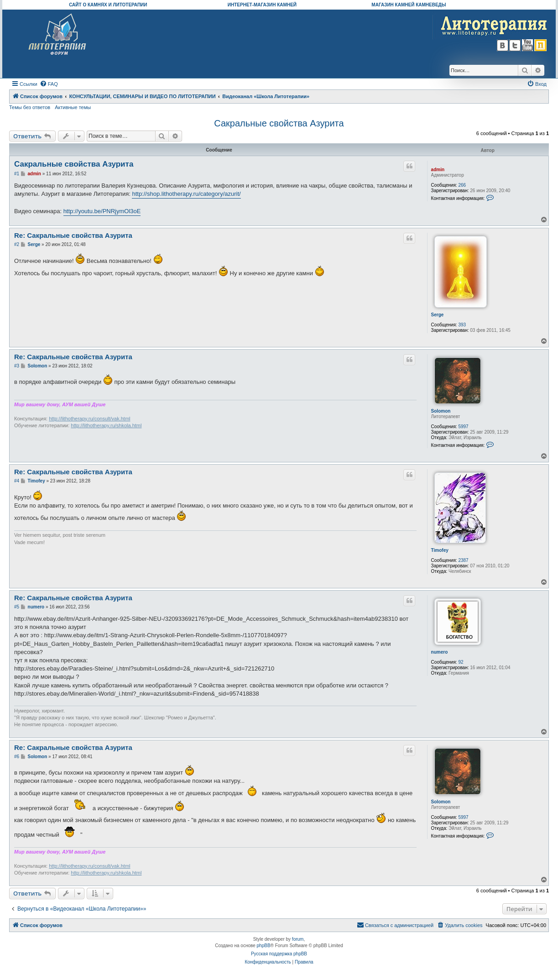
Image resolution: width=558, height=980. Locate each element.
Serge (438, 315)
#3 (17, 366)
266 (462, 185)
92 (461, 662)
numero (440, 652)
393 (462, 325)
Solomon (441, 411)
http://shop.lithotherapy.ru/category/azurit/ (186, 194)
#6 (17, 757)
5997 (463, 427)
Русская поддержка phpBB (279, 954)
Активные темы (73, 107)
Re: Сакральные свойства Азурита (73, 235)
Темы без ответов (30, 107)
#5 (17, 607)
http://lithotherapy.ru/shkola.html (106, 425)
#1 (17, 174)
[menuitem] (49, 84)
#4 (17, 481)
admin (438, 170)
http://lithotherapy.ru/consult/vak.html (89, 419)
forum (298, 939)
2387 (463, 560)
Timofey (440, 550)
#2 (17, 244)
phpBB (264, 946)
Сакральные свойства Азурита (279, 123)
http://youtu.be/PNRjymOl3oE (102, 211)
